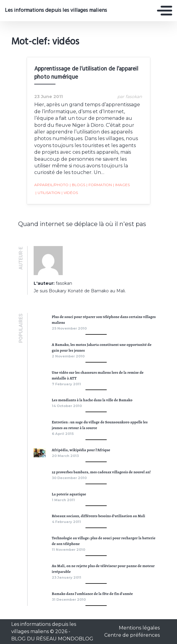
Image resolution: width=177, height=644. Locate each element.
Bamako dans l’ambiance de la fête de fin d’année (92, 594)
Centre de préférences (132, 635)
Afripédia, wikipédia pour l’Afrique (81, 450)
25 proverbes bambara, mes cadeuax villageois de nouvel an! (101, 472)
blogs (77, 185)
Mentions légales (139, 628)
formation (99, 185)
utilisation (48, 193)
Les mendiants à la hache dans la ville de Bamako (92, 400)
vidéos (70, 193)
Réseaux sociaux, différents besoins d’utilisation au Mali (99, 516)
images (121, 185)
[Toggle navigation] (165, 11)
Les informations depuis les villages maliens (56, 11)
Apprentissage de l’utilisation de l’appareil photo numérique (86, 73)
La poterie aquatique (69, 494)
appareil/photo (51, 185)
